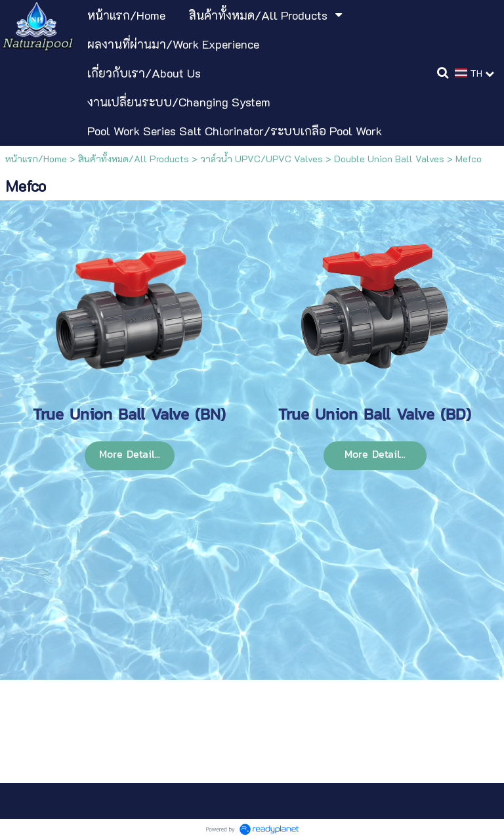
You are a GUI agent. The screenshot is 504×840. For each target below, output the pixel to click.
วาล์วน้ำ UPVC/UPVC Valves (262, 159)
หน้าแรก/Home (36, 159)
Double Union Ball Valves (389, 159)
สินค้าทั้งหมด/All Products (134, 159)
